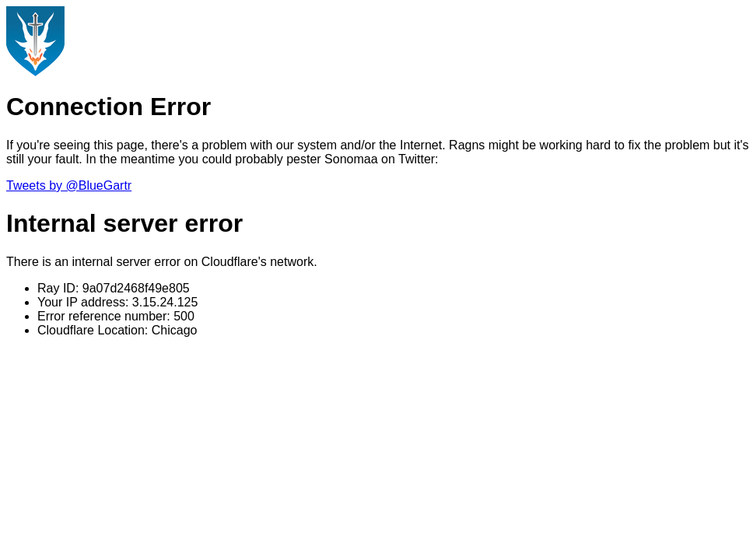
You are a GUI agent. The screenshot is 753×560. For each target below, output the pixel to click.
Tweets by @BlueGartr (69, 185)
